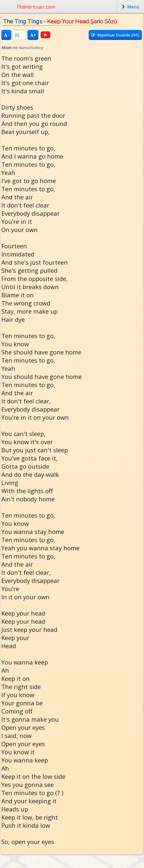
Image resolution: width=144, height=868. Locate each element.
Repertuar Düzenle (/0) (115, 35)
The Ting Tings (23, 21)
